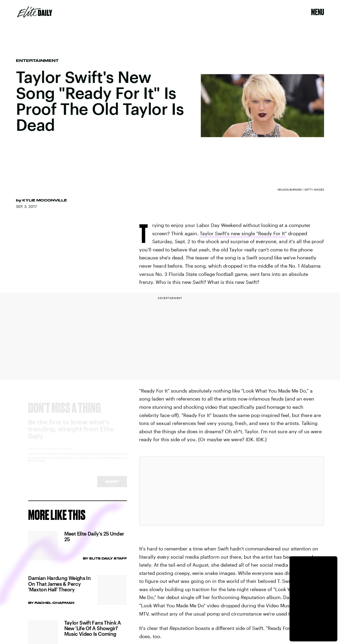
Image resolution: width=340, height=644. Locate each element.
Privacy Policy (37, 465)
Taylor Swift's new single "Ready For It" (243, 233)
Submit (112, 486)
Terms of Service (110, 462)
